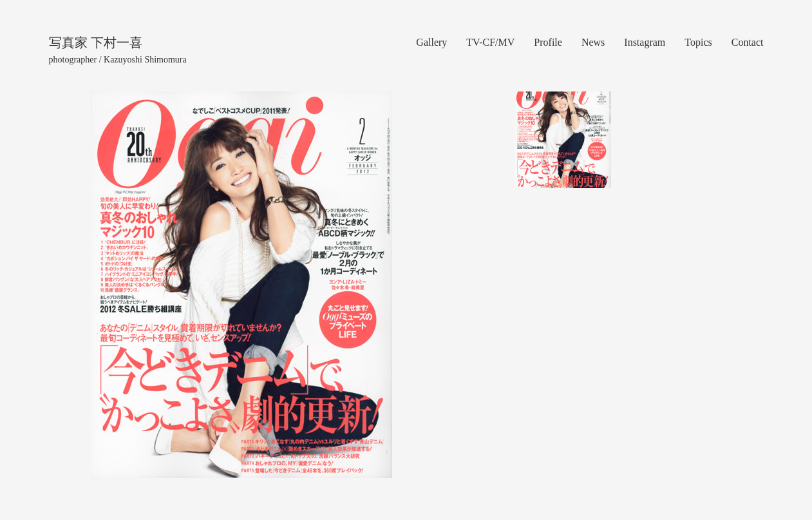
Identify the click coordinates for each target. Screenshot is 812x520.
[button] (105, 285)
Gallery (431, 42)
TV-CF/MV (490, 42)
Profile (548, 42)
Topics (698, 42)
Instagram (645, 42)
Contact (748, 42)
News (593, 42)
